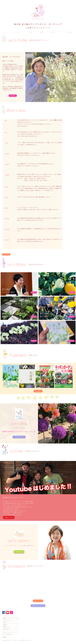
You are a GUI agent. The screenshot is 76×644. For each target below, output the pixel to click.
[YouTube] (8, 612)
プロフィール (6, 620)
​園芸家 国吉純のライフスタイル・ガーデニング (38, 24)
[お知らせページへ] (6, 254)
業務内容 (5, 625)
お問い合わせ (6, 629)
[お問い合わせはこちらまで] (38, 606)
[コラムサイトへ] (19, 552)
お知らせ (5, 623)
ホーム (5, 618)
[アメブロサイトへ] (19, 437)
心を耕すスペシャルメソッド (38, 28)
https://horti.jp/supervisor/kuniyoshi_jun (27, 136)
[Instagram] (11, 612)
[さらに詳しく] (13, 96)
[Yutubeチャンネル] (9, 517)
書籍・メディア (7, 627)
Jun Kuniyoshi (38, 19)
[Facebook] (4, 612)
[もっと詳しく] (38, 391)
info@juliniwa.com (9, 634)
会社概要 (4, 637)
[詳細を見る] (34, 292)
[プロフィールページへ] (38, 601)
